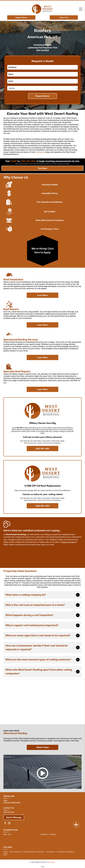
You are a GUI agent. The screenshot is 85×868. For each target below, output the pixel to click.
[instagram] (9, 823)
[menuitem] (6, 852)
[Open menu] (81, 9)
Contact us (40, 152)
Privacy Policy (51, 862)
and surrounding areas (12, 802)
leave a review (68, 542)
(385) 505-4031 (9, 812)
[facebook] (5, 823)
